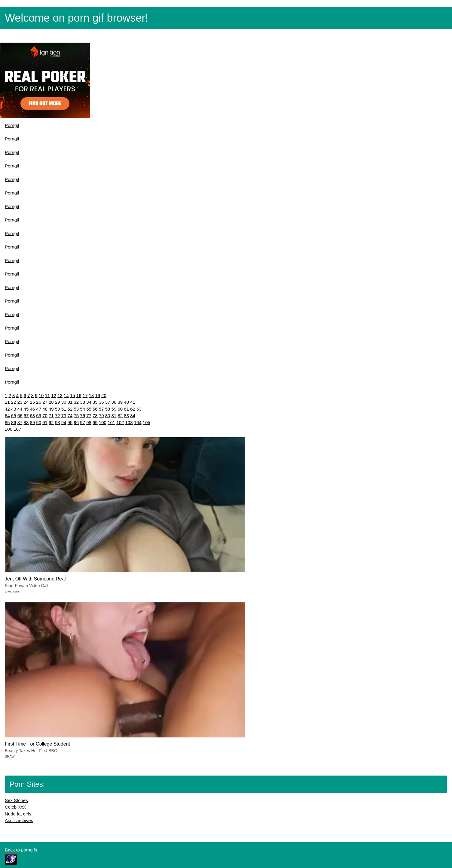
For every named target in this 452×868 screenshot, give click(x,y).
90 (39, 422)
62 (133, 409)
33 (82, 402)
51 (64, 409)
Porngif (12, 125)
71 (51, 416)
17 (85, 395)
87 (20, 422)
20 (104, 395)
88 (26, 422)
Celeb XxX (15, 807)
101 (111, 422)
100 (103, 422)
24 (26, 402)
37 (108, 402)
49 (51, 409)
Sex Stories (16, 800)
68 (32, 416)
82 (120, 416)
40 (126, 402)
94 (64, 422)
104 (138, 422)
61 (126, 409)
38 (114, 402)
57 (101, 409)
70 (45, 416)
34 (89, 402)
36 (101, 402)
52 (70, 409)
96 (76, 422)
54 (82, 409)
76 (82, 416)
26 (39, 402)
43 (14, 409)
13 (60, 395)
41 (133, 402)
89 (32, 422)
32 (76, 402)
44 (20, 409)
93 (58, 422)
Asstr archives (19, 820)
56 (95, 409)
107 (17, 429)
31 (70, 402)
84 (133, 416)
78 (95, 416)
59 (114, 409)
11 (48, 395)
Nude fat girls (18, 814)
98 (89, 422)
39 (120, 402)
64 (7, 416)
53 (76, 409)
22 (14, 402)
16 (79, 395)
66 (20, 416)
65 (14, 416)
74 (70, 416)
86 (14, 422)
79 (101, 416)
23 (20, 402)
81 (114, 416)
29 (58, 402)
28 (51, 402)
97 (82, 422)
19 (98, 395)
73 (64, 416)
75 (76, 416)
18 (92, 395)
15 (73, 395)
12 (54, 395)
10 (41, 395)
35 (95, 402)
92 (51, 422)
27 (45, 402)
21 (7, 402)
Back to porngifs (21, 850)
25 (32, 402)
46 (32, 409)
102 (120, 422)
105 (147, 422)
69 (39, 416)
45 (26, 409)
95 (70, 422)
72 (58, 416)
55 (89, 409)
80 (108, 416)
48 (45, 409)
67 (26, 416)
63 (139, 409)
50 (58, 409)
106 (9, 429)
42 (7, 409)
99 (95, 422)
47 (39, 409)
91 (45, 422)
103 (129, 422)
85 (7, 422)
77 (89, 416)
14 (66, 395)
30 (64, 402)
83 (126, 416)
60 (120, 409)
